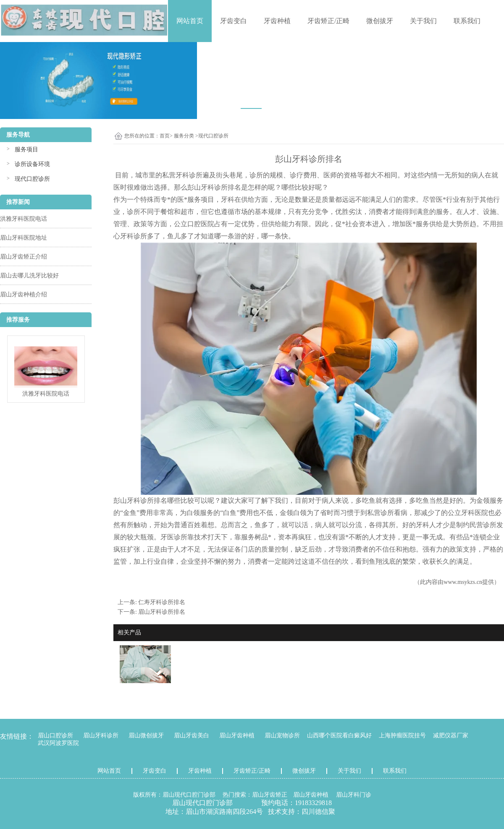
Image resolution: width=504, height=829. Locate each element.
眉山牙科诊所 (101, 735)
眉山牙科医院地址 (24, 238)
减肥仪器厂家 (451, 735)
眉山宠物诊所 (282, 735)
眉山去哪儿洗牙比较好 (29, 276)
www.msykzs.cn (463, 582)
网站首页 (190, 21)
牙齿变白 (234, 21)
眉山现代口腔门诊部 (189, 795)
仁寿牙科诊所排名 (162, 602)
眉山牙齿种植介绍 (24, 294)
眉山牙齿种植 (237, 735)
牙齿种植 (277, 21)
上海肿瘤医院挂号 (402, 735)
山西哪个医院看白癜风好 (339, 735)
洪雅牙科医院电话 (24, 219)
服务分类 (184, 136)
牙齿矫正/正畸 (328, 21)
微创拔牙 (380, 21)
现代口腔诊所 (32, 179)
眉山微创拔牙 (146, 735)
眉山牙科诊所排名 (162, 612)
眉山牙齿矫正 (270, 795)
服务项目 (26, 149)
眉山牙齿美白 (192, 735)
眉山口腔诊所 (55, 735)
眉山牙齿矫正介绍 (24, 257)
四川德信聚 (318, 812)
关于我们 (423, 21)
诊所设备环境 (32, 164)
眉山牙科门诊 (354, 795)
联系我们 (467, 21)
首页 (165, 136)
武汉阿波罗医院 (58, 743)
